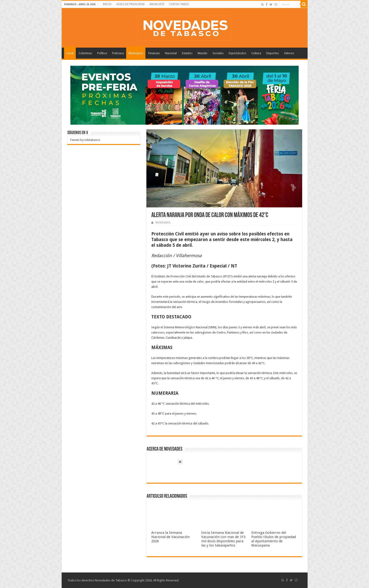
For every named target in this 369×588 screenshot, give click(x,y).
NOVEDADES (163, 223)
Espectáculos (237, 53)
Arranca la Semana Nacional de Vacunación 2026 (170, 537)
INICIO (107, 4)
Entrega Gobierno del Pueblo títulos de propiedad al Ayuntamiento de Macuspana (274, 539)
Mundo (203, 53)
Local (70, 53)
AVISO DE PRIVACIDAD (130, 4)
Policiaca (118, 53)
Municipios (136, 53)
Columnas (85, 53)
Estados (187, 53)
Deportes (273, 53)
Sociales (218, 53)
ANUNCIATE (157, 4)
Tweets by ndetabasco (85, 140)
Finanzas (154, 53)
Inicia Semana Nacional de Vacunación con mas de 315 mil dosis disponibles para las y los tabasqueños (223, 539)
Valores (289, 53)
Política (102, 53)
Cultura (256, 53)
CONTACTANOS (179, 4)
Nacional (171, 53)
